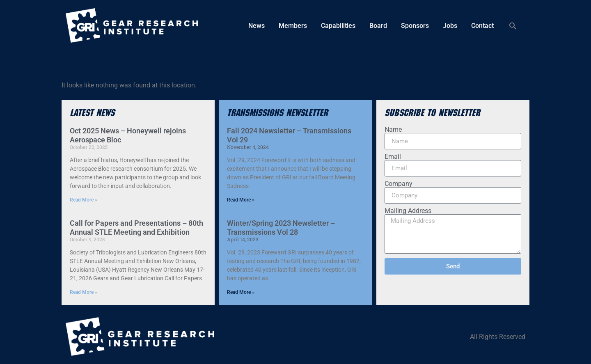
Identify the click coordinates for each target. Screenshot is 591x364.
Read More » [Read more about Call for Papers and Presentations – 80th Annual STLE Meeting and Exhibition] (84, 292)
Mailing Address (408, 211)
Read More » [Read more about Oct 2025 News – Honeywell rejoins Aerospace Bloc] (84, 200)
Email (393, 157)
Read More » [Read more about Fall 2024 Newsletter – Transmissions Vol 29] (241, 200)
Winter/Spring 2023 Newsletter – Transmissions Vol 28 (281, 228)
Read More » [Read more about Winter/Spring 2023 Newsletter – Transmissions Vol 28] (241, 292)
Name (393, 130)
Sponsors (415, 26)
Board (378, 26)
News (257, 26)
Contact (482, 26)
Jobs (450, 26)
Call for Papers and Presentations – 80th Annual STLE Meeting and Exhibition (136, 228)
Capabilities (338, 26)
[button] (513, 26)
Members (293, 26)
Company (399, 184)
